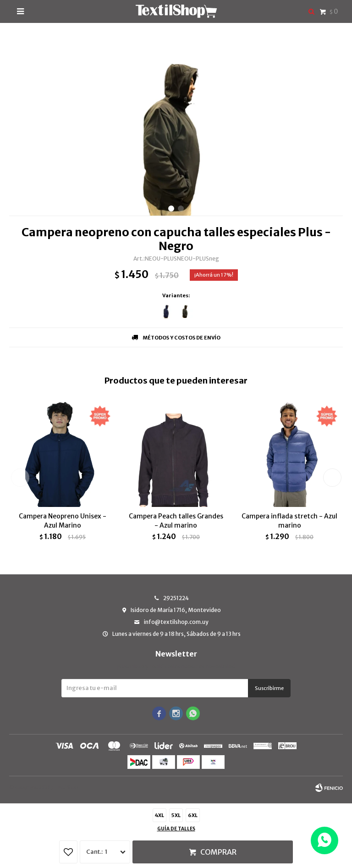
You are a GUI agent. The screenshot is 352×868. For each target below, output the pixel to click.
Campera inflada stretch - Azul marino (289, 521)
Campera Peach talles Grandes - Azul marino (176, 521)
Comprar (218, 852)
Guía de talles (176, 829)
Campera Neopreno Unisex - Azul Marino (63, 521)
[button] (171, 209)
